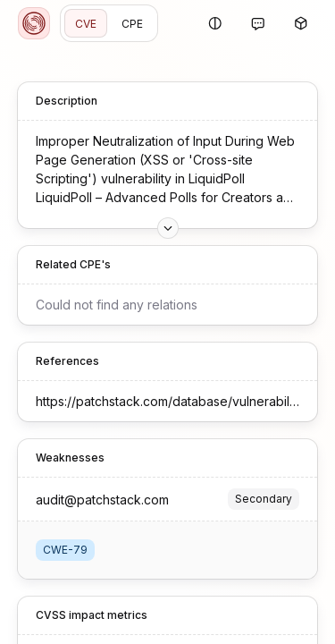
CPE (132, 24)
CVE (86, 24)
